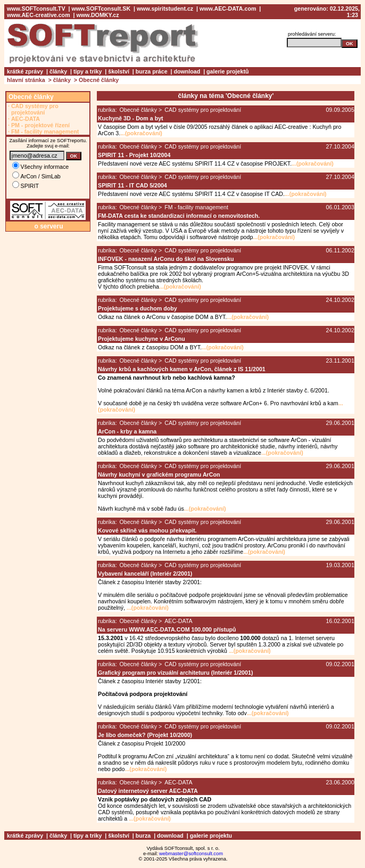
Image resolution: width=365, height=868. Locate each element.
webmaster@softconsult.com (191, 854)
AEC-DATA (26, 119)
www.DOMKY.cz (97, 15)
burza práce (152, 71)
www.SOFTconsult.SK (101, 9)
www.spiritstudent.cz (165, 9)
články (58, 71)
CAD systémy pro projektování (35, 109)
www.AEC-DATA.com (228, 9)
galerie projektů (227, 71)
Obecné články (99, 80)
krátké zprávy (25, 71)
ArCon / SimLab (36, 176)
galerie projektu (211, 836)
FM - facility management (45, 132)
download (187, 71)
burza (143, 836)
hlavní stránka (26, 80)
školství (119, 71)
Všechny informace (41, 167)
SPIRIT (26, 186)
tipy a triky (88, 71)
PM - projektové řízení (40, 125)
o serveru (48, 226)
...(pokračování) (141, 133)
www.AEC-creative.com (39, 15)
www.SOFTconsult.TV (36, 9)
